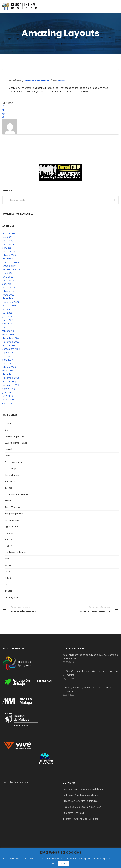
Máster (8, 546)
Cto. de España (12, 469)
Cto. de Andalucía (14, 462)
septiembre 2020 (11, 349)
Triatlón (9, 591)
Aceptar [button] (63, 864)
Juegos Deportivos (14, 514)
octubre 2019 (9, 381)
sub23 (8, 584)
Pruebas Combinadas (15, 552)
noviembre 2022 (11, 262)
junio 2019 (8, 396)
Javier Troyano (12, 507)
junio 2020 (8, 356)
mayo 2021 (8, 320)
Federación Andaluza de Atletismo (80, 795)
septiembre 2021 (11, 309)
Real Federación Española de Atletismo (83, 789)
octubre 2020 (9, 345)
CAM (7, 430)
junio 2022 (8, 277)
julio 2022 (7, 273)
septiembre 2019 (11, 385)
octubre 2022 (9, 266)
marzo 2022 (9, 288)
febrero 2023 (9, 255)
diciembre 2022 (10, 259)
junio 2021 (8, 316)
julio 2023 (7, 237)
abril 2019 (7, 403)
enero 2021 (8, 335)
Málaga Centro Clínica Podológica (80, 801)
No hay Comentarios (37, 81)
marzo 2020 (9, 363)
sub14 (8, 559)
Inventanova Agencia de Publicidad (81, 819)
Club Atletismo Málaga (16, 443)
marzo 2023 (9, 251)
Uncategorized (12, 597)
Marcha (9, 539)
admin (61, 81)
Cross (7, 456)
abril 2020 (8, 360)
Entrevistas (10, 481)
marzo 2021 (8, 327)
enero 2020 (8, 371)
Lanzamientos (12, 520)
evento (8, 488)
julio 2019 (7, 392)
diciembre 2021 (10, 298)
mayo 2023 (8, 244)
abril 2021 (7, 324)
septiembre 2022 (11, 269)
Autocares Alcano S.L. (74, 813)
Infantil (8, 501)
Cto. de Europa (12, 475)
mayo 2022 (8, 280)
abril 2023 (7, 248)
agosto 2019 (9, 389)
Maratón (9, 533)
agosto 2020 (9, 353)
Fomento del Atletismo (16, 494)
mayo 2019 (8, 400)
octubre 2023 (9, 233)
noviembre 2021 (11, 302)
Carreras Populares (14, 436)
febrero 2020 (9, 367)
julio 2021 (7, 313)
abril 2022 (7, 284)
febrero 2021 (9, 331)
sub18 (8, 572)
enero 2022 (8, 295)
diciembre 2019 (10, 374)
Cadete (9, 423)
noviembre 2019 (11, 378)
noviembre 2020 (11, 342)
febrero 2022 (9, 291)
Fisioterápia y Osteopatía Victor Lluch (82, 807)
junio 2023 (8, 241)
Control (8, 449)
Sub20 (8, 578)
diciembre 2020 (11, 338)
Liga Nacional (12, 527)
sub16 (8, 565)
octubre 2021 (9, 306)
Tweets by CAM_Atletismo (16, 782)
